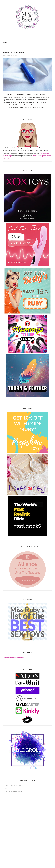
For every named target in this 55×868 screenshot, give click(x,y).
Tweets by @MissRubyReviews (13, 657)
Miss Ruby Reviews (27, 17)
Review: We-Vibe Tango (14, 52)
